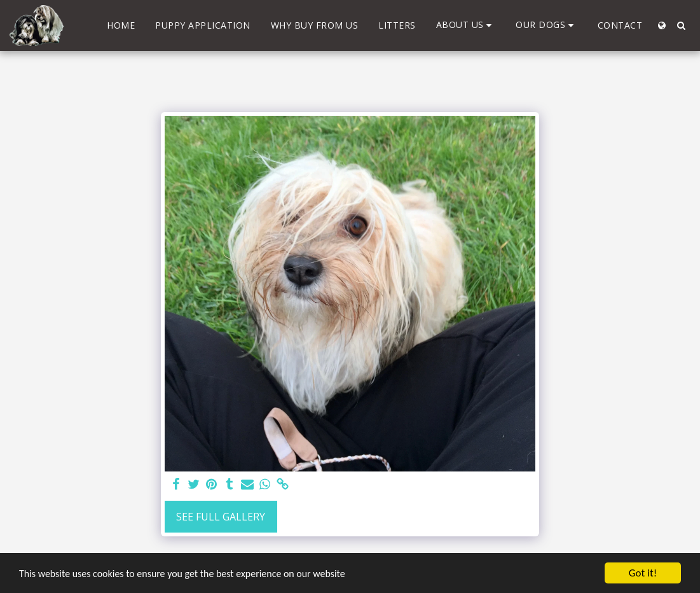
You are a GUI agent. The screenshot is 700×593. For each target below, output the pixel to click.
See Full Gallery (221, 517)
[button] (466, 25)
